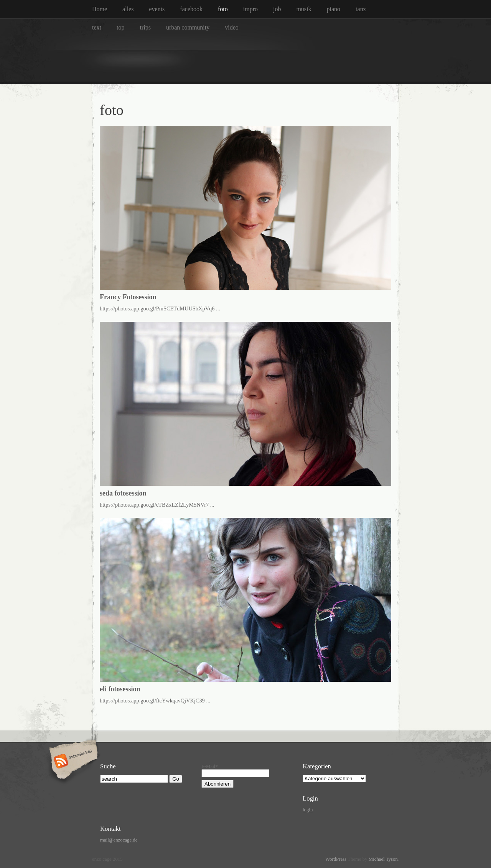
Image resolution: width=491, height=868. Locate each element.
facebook (191, 9)
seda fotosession (123, 493)
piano (334, 9)
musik (304, 9)
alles (128, 9)
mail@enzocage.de (119, 840)
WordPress (336, 859)
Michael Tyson (383, 859)
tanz (361, 9)
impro (250, 9)
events (157, 9)
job (277, 9)
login (308, 810)
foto (223, 9)
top (120, 27)
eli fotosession (120, 689)
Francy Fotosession (128, 297)
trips (145, 27)
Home (100, 9)
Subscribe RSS (72, 762)
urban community (188, 27)
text (97, 27)
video (232, 27)
